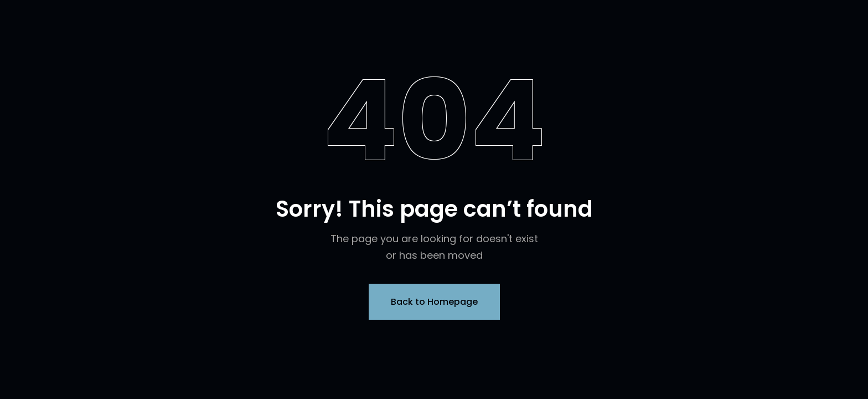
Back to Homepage (434, 302)
